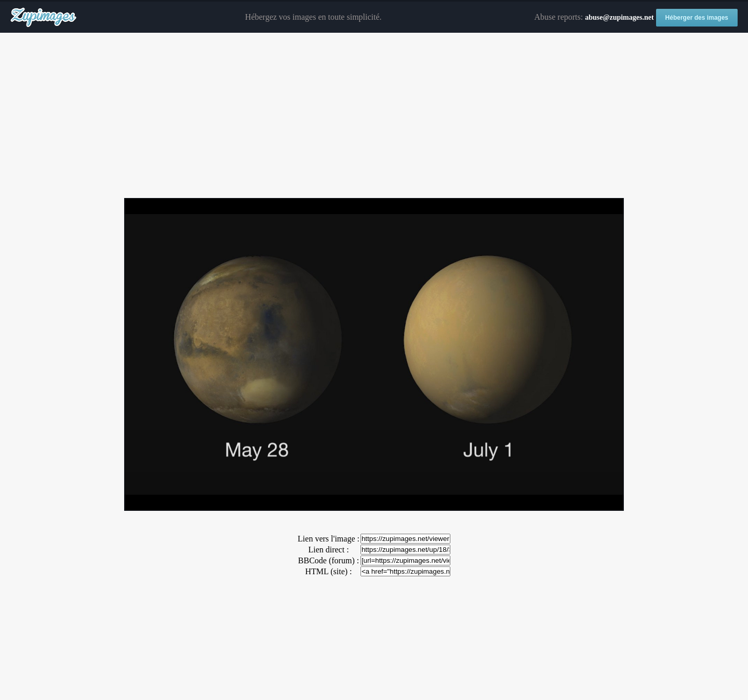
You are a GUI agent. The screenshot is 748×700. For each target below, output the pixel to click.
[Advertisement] (374, 116)
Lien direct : (328, 550)
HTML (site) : (328, 571)
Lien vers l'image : (329, 539)
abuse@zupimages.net (619, 17)
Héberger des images (697, 18)
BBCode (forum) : (329, 560)
